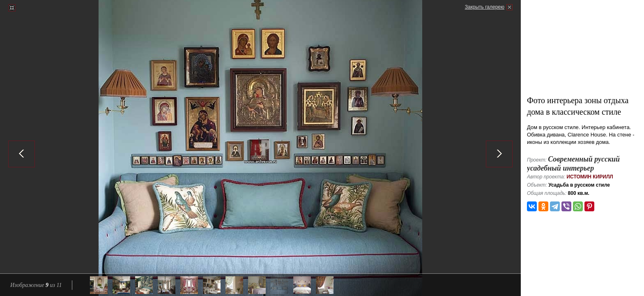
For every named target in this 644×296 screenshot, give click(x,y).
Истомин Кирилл (590, 177)
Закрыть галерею (485, 7)
